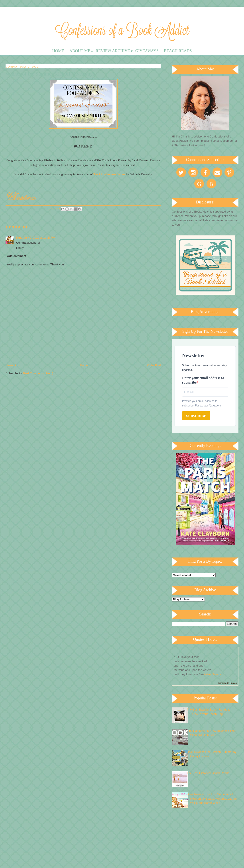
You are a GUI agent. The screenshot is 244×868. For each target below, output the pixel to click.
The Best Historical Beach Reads (208, 773)
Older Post (154, 365)
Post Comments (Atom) (38, 373)
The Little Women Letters (109, 174)
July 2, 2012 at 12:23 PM (39, 238)
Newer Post (13, 365)
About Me (80, 51)
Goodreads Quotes (227, 683)
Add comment (17, 256)
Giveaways (147, 51)
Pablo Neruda (212, 674)
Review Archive (113, 51)
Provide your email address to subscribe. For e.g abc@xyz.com (202, 403)
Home (58, 51)
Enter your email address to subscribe (203, 380)
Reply (20, 248)
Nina (19, 238)
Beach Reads (178, 51)
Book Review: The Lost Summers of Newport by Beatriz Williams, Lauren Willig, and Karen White (212, 798)
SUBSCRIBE (196, 416)
